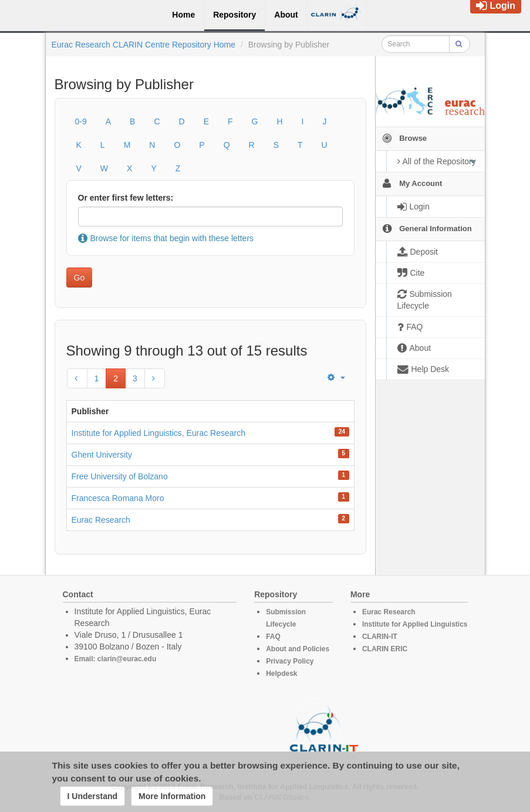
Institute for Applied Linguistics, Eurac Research (159, 433)
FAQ (273, 637)
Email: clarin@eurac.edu (116, 659)
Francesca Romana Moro (118, 498)
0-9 (81, 121)
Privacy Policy (290, 661)
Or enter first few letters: (126, 198)
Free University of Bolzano (120, 476)
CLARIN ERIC (385, 649)
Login (496, 6)
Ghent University (102, 455)
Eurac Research (101, 520)
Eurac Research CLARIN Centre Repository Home (144, 45)
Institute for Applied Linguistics (415, 624)
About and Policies (298, 649)
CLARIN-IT (380, 637)
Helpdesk (281, 674)
